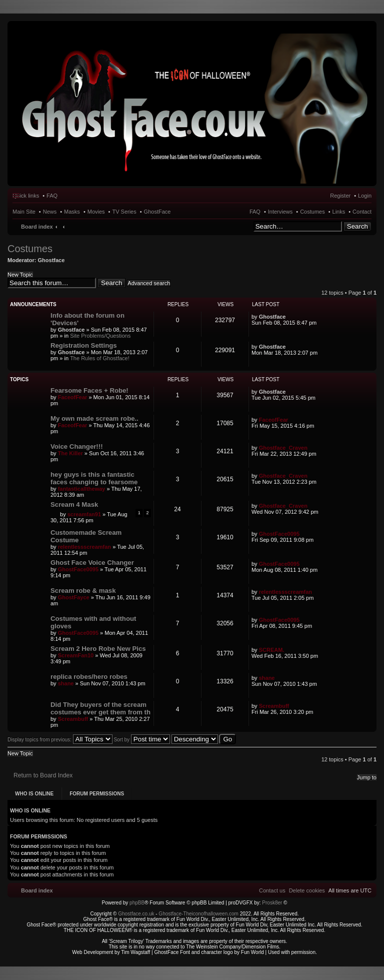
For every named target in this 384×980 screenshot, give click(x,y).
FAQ (255, 212)
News (50, 212)
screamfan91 (84, 514)
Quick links (26, 196)
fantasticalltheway (82, 489)
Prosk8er (272, 903)
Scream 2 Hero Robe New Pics (98, 649)
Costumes (312, 212)
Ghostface (51, 260)
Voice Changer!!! (77, 446)
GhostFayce (74, 597)
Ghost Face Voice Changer (92, 563)
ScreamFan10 (76, 655)
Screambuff (73, 719)
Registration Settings (84, 345)
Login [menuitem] (365, 196)
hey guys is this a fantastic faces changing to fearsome (94, 478)
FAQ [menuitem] (52, 196)
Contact (362, 212)
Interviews (280, 212)
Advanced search (149, 283)
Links (339, 212)
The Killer (70, 453)
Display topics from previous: (60, 740)
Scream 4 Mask (74, 505)
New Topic (20, 275)
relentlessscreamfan (84, 547)
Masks (72, 212)
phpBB (137, 903)
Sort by (141, 740)
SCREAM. (272, 650)
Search (357, 226)
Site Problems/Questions (100, 336)
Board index (37, 227)
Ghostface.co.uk (137, 914)
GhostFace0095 (279, 534)
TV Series (124, 212)
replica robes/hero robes (89, 677)
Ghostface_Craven (283, 448)
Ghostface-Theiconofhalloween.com (198, 914)
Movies (96, 212)
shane (66, 683)
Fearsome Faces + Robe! (89, 390)
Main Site (24, 212)
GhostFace (157, 212)
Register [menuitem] (340, 196)
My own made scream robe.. (94, 418)
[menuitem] (307, 890)
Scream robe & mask (83, 591)
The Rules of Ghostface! (100, 358)
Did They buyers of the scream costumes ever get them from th (100, 708)
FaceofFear (73, 397)
